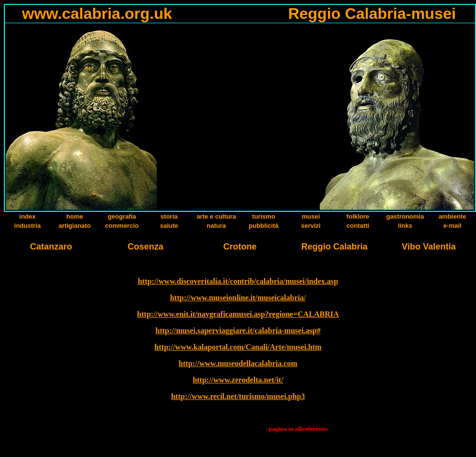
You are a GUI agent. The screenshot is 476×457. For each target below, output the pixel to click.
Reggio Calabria (335, 247)
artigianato (74, 226)
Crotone (240, 247)
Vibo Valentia (429, 247)
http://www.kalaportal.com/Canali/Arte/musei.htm (238, 347)
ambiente (453, 216)
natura (216, 226)
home (75, 216)
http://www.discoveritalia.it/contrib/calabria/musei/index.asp (238, 281)
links (405, 226)
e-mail (452, 226)
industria (27, 226)
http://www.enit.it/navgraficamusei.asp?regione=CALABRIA (238, 314)
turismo (264, 216)
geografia (122, 216)
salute (169, 226)
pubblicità (263, 226)
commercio (122, 226)
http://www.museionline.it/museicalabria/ (238, 298)
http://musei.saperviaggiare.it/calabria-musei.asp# (238, 331)
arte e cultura (216, 216)
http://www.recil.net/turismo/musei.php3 (238, 396)
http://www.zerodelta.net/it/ (238, 380)
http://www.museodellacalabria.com (238, 363)
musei (311, 216)
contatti (358, 226)
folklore (358, 216)
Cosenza (146, 247)
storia (169, 216)
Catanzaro (51, 247)
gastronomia (405, 216)
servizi (311, 226)
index (28, 216)
